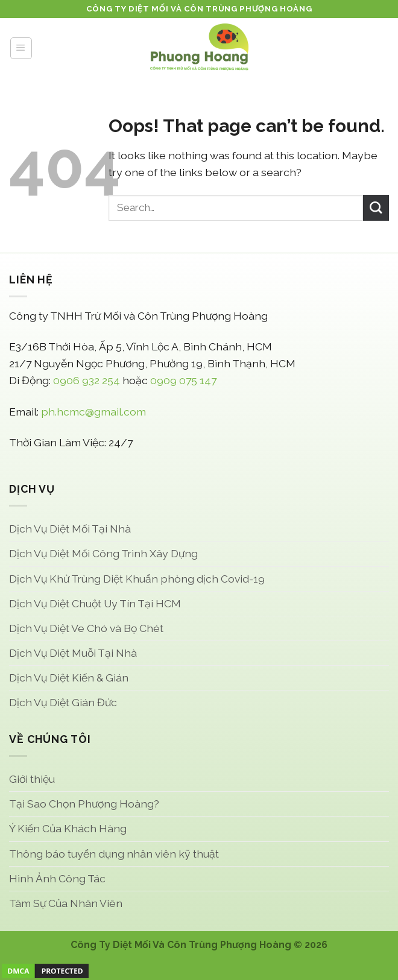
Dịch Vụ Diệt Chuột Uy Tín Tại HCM (95, 603)
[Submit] (376, 208)
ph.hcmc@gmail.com (93, 412)
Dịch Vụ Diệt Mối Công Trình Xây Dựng (103, 553)
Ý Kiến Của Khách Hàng (68, 828)
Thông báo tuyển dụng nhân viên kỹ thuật (114, 854)
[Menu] (21, 48)
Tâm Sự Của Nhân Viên (66, 903)
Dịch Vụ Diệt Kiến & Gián (69, 678)
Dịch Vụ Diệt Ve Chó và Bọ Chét (86, 628)
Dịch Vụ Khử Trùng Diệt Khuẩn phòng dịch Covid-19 (137, 579)
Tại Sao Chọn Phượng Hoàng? (84, 804)
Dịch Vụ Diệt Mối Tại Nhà (70, 529)
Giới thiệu (32, 779)
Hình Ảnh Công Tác (57, 878)
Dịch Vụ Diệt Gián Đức (63, 702)
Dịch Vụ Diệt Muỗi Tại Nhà (73, 653)
